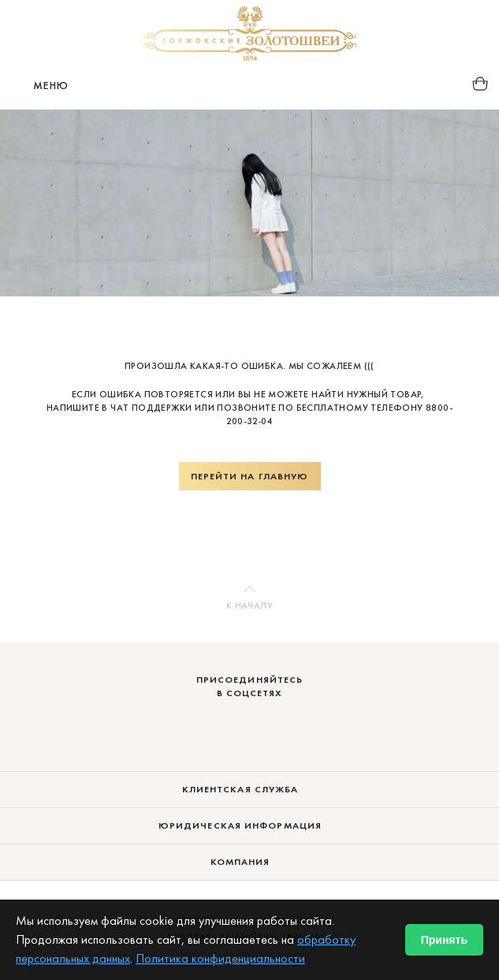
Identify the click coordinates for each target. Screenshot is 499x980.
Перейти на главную (250, 476)
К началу (249, 606)
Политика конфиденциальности (220, 958)
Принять (444, 940)
